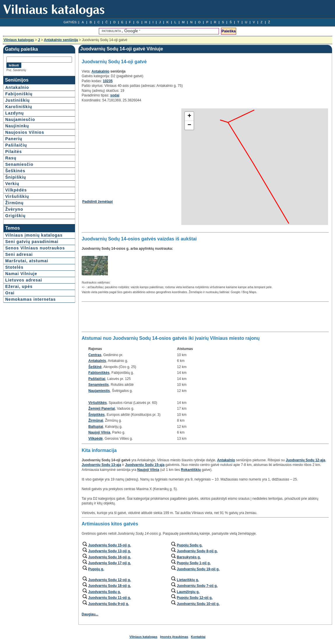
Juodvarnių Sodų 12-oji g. (109, 580)
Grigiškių (15, 216)
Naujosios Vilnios (25, 132)
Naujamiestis (99, 391)
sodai (115, 95)
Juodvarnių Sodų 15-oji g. (109, 545)
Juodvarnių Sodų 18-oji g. (109, 586)
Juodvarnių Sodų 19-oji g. (198, 569)
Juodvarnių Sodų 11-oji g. (109, 598)
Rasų (11, 158)
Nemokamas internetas (30, 299)
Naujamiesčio (20, 119)
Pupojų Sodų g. (190, 545)
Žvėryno (14, 209)
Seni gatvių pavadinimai (32, 242)
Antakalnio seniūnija (61, 40)
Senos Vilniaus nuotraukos (35, 248)
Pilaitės (14, 152)
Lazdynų (15, 113)
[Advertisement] (131, 149)
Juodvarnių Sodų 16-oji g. (109, 557)
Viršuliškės (98, 403)
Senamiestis (99, 385)
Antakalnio (17, 87)
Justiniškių (17, 100)
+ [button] (189, 116)
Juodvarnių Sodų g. (104, 592)
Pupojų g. (96, 569)
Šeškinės (15, 171)
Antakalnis (97, 361)
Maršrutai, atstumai (27, 261)
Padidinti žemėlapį (98, 202)
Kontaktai (198, 637)
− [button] (189, 125)
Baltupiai (96, 427)
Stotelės (14, 267)
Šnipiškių (16, 177)
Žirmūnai (96, 420)
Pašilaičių (16, 145)
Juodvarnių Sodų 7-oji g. (197, 586)
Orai (10, 293)
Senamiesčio (19, 164)
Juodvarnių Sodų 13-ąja (101, 465)
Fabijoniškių (19, 94)
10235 (108, 81)
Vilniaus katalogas (19, 40)
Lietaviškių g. (188, 580)
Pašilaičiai (97, 379)
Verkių (12, 184)
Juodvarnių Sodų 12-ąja (305, 460)
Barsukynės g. (189, 557)
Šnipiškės (97, 415)
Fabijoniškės (99, 373)
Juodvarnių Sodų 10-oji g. (198, 604)
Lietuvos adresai (24, 280)
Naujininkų (17, 126)
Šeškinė (95, 367)
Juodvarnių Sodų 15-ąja (145, 465)
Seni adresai (19, 254)
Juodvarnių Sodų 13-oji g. (109, 551)
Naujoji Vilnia (99, 432)
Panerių (14, 139)
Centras (95, 355)
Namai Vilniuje (21, 274)
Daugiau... (90, 614)
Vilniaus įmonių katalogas (34, 235)
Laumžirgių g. (188, 592)
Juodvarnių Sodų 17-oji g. (109, 563)
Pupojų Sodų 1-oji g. (194, 563)
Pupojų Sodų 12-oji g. (195, 598)
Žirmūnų (14, 203)
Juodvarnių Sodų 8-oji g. (197, 551)
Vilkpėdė (95, 439)
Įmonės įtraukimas (174, 637)
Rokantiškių (191, 470)
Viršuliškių (17, 196)
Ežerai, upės (19, 286)
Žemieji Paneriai (102, 409)
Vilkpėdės (16, 190)
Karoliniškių (19, 107)
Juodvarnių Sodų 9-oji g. (108, 604)
